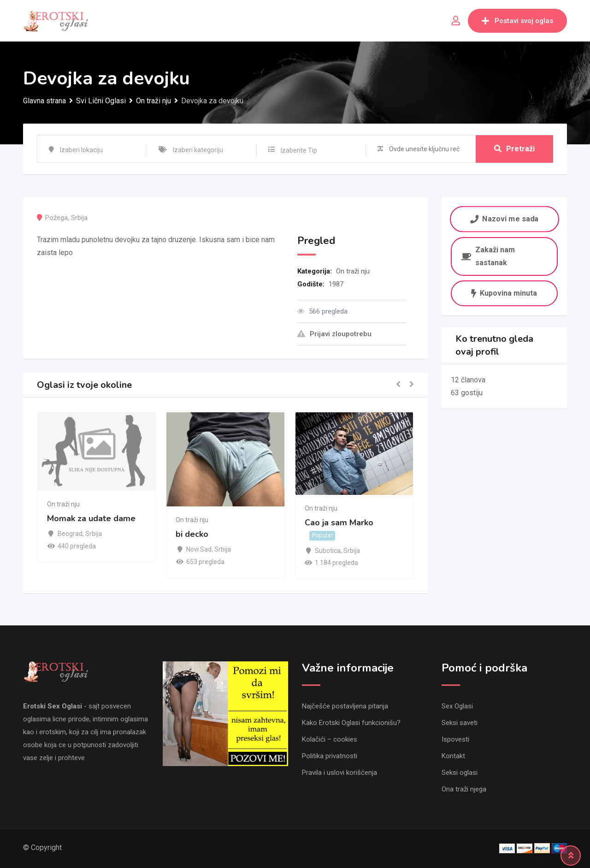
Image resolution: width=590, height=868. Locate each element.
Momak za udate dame (91, 518)
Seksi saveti (460, 723)
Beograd (70, 534)
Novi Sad (199, 549)
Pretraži (514, 149)
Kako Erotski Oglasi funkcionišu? (351, 723)
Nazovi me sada (504, 219)
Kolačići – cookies (330, 739)
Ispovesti (455, 739)
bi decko (192, 535)
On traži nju (353, 271)
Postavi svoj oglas (517, 21)
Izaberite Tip (299, 150)
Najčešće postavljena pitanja (345, 706)
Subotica (328, 551)
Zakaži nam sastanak (488, 256)
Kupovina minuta (504, 293)
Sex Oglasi (457, 706)
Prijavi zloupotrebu (334, 334)
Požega (56, 218)
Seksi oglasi (460, 773)
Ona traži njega (464, 789)
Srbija (79, 218)
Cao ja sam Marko (339, 523)
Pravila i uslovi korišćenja (339, 773)
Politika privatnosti (330, 756)
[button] (398, 385)
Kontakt (453, 756)
